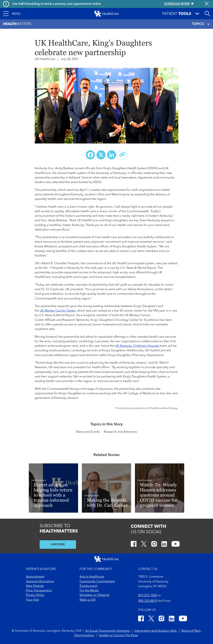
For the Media (89, 591)
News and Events (88, 432)
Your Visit (32, 600)
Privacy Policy (35, 595)
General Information (40, 582)
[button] (12, 14)
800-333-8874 (148, 601)
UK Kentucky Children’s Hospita (137, 346)
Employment (88, 586)
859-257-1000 (148, 596)
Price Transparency (39, 591)
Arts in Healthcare (92, 577)
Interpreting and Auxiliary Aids (156, 631)
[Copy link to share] (122, 155)
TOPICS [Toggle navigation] (201, 24)
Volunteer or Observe (94, 595)
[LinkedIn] (164, 545)
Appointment (35, 577)
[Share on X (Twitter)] (101, 155)
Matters (17, 24)
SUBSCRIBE (58, 544)
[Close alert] (207, 4)
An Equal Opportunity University (108, 631)
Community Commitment (97, 582)
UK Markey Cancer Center (58, 311)
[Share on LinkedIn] (112, 155)
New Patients (35, 586)
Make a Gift (88, 600)
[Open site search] (207, 14)
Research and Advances (120, 432)
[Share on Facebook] (90, 155)
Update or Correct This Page (118, 635)
